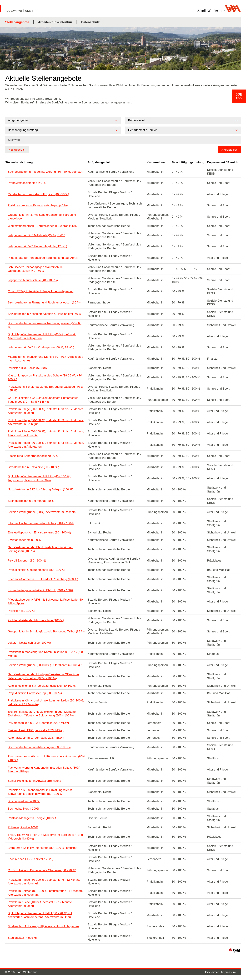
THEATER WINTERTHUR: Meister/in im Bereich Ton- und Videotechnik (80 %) (45, 837)
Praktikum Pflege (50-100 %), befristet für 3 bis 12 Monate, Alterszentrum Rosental (46, 433)
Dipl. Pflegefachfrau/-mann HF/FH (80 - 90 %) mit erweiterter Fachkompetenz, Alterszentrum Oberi (40, 915)
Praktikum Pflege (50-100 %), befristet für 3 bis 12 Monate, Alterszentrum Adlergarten (46, 445)
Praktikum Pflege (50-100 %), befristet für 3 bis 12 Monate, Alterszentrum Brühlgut (46, 422)
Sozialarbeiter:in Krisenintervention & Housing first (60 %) (45, 314)
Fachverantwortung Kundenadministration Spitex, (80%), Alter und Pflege (44, 770)
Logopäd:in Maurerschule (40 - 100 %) (33, 280)
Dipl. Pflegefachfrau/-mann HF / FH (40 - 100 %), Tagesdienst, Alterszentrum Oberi (39, 478)
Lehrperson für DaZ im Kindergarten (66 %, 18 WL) (41, 347)
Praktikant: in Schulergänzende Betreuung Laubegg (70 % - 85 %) (46, 389)
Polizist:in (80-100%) (21, 611)
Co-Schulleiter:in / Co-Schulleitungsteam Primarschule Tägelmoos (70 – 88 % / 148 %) (43, 400)
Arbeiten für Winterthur (55, 22)
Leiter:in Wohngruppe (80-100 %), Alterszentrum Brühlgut (45, 665)
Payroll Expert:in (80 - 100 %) (27, 561)
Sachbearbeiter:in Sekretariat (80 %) (31, 501)
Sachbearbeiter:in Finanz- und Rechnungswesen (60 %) (44, 303)
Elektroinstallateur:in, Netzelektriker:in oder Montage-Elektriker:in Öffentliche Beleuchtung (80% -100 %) (42, 714)
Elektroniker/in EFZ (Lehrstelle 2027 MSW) (36, 730)
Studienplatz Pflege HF (23, 938)
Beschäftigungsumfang (188, 162)
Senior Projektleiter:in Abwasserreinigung (34, 781)
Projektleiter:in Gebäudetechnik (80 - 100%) (36, 570)
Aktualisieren (230, 150)
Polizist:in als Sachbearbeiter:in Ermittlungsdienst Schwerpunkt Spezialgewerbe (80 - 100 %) (40, 792)
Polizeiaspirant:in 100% (23, 827)
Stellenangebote (17, 22)
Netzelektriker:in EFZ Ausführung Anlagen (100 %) (41, 489)
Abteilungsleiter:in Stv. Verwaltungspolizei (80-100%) (42, 686)
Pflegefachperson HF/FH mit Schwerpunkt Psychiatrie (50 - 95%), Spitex (46, 602)
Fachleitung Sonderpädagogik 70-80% (33, 456)
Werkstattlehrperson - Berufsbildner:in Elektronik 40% (42, 226)
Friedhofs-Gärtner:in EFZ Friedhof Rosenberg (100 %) (43, 579)
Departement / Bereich (223, 162)
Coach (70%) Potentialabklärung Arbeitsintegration (41, 291)
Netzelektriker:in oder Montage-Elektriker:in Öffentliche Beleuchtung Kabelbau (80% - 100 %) (43, 676)
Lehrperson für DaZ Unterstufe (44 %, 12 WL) (37, 246)
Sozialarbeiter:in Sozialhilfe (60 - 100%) (33, 467)
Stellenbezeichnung (19, 162)
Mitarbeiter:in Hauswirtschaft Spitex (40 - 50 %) (38, 194)
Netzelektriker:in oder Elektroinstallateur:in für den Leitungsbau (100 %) (40, 549)
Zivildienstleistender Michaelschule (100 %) (36, 620)
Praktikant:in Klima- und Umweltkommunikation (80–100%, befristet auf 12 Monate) (46, 702)
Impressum (228, 972)
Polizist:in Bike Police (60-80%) (28, 368)
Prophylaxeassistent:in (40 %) (27, 183)
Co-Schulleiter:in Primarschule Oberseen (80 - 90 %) (42, 870)
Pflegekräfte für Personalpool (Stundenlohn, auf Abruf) (43, 258)
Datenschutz (90, 22)
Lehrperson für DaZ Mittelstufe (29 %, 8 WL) (37, 235)
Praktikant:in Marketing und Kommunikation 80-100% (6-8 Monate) (45, 654)
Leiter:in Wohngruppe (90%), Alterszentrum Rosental (42, 512)
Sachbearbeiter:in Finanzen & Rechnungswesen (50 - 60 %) (45, 325)
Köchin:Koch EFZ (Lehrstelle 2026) (31, 859)
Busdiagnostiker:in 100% (24, 801)
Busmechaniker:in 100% (24, 809)
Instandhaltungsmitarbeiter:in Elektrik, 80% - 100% (41, 590)
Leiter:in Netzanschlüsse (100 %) (29, 643)
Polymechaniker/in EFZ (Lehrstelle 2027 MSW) (38, 723)
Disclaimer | (213, 972)
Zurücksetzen (18, 150)
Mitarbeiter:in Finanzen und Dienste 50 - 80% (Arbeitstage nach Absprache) (46, 359)
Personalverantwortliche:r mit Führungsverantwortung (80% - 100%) (46, 758)
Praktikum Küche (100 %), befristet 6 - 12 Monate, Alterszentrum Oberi (40, 904)
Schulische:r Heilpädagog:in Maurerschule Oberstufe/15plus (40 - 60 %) (35, 269)
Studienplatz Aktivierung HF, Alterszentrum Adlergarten (43, 926)
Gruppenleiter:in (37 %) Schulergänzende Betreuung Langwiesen (42, 217)
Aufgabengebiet (99, 162)
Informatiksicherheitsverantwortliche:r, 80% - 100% (41, 523)
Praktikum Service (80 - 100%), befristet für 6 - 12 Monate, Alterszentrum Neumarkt (46, 893)
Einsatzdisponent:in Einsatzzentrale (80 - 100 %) (39, 533)
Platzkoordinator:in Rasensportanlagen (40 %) (38, 205)
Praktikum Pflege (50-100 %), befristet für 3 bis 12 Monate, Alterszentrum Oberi (46, 411)
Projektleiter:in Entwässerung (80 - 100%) (35, 693)
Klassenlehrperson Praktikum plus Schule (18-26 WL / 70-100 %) (45, 377)
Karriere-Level (156, 162)
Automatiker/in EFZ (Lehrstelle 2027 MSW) (36, 738)
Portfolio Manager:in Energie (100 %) (32, 818)
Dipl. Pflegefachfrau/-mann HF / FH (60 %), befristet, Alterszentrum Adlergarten (42, 336)
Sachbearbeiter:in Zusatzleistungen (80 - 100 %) (39, 747)
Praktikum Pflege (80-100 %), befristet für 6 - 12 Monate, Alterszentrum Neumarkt (44, 882)
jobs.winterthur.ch (19, 11)
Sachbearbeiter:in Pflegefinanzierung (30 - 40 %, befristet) (46, 172)
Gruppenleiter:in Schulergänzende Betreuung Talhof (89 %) (46, 632)
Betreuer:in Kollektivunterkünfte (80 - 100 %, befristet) (43, 848)
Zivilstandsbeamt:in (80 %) (25, 540)
